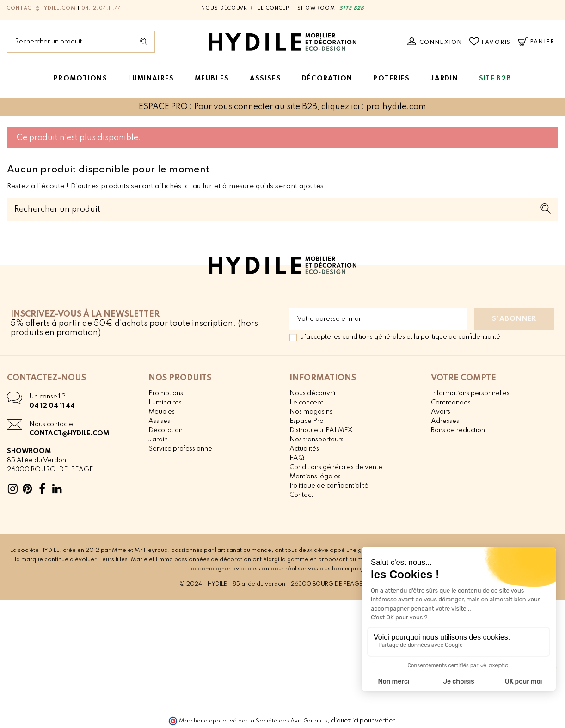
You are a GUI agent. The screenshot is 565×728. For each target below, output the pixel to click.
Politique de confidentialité (329, 486)
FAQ (297, 458)
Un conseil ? (47, 397)
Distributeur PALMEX (321, 430)
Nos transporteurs (316, 440)
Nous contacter (52, 424)
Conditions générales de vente (336, 467)
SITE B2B (352, 8)
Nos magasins (311, 412)
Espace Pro (307, 421)
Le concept (275, 8)
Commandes (451, 403)
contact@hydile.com (41, 8)
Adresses (445, 421)
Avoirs (441, 412)
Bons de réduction (458, 430)
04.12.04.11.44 (101, 8)
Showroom (316, 8)
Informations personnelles (470, 393)
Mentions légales (315, 477)
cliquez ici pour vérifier (363, 721)
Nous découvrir (227, 8)
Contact (301, 495)
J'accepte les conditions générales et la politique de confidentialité (400, 337)
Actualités (304, 449)
